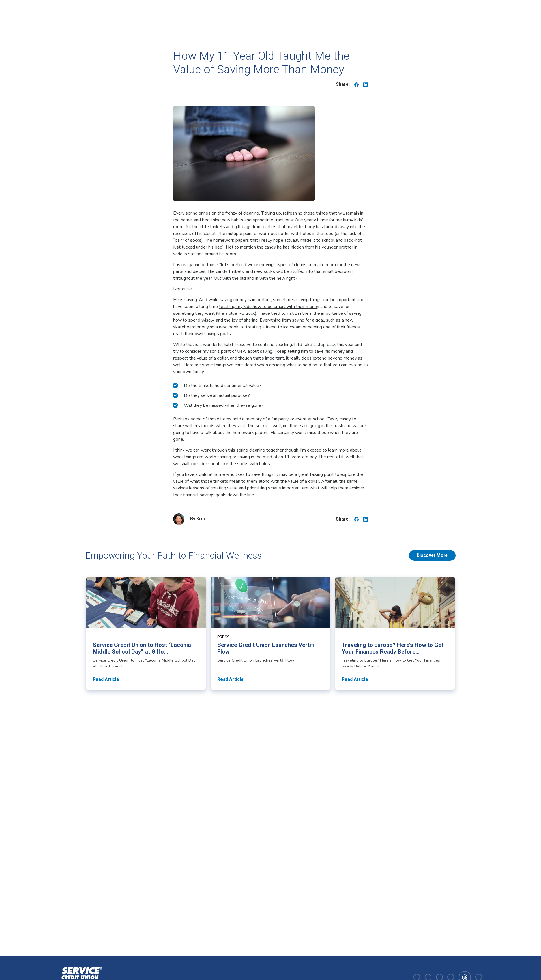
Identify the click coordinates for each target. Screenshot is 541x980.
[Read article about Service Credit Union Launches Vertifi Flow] (270, 633)
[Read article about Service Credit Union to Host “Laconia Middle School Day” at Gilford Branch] (146, 633)
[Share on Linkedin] (366, 84)
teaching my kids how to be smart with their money (269, 307)
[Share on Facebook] (357, 84)
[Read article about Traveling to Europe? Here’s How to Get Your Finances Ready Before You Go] (395, 633)
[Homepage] (81, 977)
